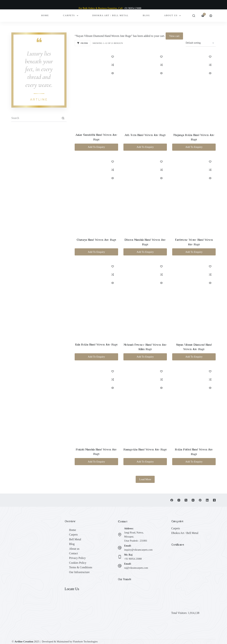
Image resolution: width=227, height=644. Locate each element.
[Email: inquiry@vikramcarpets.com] (120, 548)
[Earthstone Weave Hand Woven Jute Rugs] (194, 195)
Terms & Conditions (81, 567)
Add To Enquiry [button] (96, 147)
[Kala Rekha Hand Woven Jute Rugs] (96, 299)
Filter (82, 43)
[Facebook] (172, 500)
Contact (74, 553)
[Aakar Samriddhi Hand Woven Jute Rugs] (96, 90)
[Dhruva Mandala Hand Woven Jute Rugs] (145, 195)
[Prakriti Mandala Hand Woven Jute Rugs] (96, 404)
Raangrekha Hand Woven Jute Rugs (145, 449)
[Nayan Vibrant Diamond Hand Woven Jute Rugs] (194, 299)
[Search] (194, 16)
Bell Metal (75, 539)
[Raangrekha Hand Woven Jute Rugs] (145, 404)
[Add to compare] (113, 65)
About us (74, 549)
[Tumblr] (214, 500)
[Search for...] (35, 118)
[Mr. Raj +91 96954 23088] (120, 557)
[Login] (211, 16)
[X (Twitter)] (186, 500)
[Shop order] (201, 43)
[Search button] (63, 118)
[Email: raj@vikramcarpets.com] (120, 566)
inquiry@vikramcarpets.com (138, 550)
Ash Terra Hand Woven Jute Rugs (145, 135)
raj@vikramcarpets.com (136, 568)
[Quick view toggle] (113, 73)
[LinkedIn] (207, 500)
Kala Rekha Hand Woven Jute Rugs (96, 345)
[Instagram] (179, 500)
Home (45, 15)
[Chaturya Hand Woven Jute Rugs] (96, 195)
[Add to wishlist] (113, 57)
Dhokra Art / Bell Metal (110, 15)
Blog (146, 15)
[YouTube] (193, 500)
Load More (145, 479)
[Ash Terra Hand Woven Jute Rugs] (145, 90)
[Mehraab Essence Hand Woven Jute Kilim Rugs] (145, 299)
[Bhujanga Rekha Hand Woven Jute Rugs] (194, 90)
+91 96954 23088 (133, 559)
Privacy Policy (77, 558)
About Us (173, 16)
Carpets (71, 16)
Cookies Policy (78, 563)
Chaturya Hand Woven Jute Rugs (96, 240)
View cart (174, 36)
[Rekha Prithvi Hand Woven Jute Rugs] (194, 404)
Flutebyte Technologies (85, 642)
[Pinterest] (200, 500)
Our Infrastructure (79, 572)
